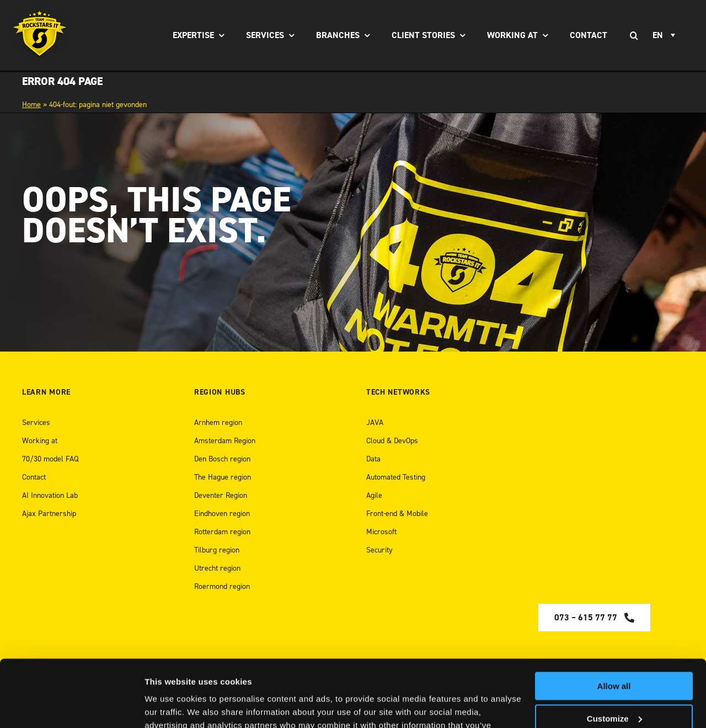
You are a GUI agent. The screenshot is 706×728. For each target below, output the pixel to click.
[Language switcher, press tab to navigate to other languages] (665, 35)
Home (31, 105)
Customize (614, 655)
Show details (170, 706)
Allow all (614, 623)
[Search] (634, 35)
